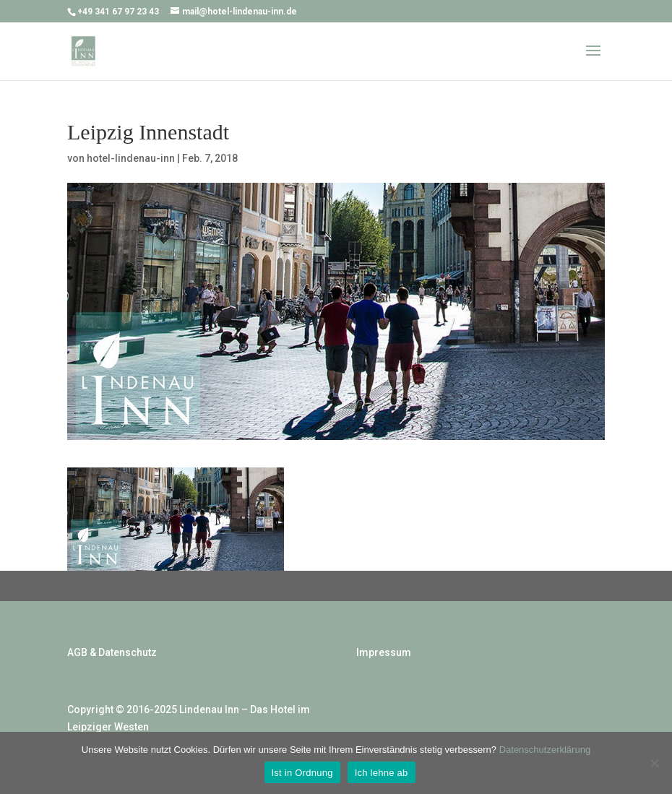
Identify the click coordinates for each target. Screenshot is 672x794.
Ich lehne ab (382, 773)
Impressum (384, 652)
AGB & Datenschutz (112, 652)
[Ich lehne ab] (654, 763)
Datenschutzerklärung (545, 750)
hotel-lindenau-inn (131, 158)
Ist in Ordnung (302, 773)
